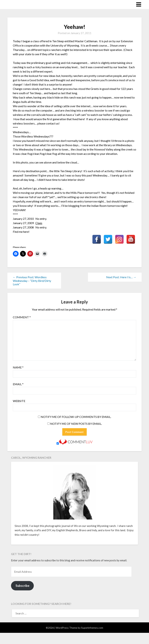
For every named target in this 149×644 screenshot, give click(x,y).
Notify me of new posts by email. (76, 424)
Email (18, 384)
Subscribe (22, 586)
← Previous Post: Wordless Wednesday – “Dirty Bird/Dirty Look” (32, 281)
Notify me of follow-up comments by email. (76, 417)
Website (19, 401)
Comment (22, 317)
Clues (39, 223)
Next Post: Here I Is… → (121, 277)
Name (18, 367)
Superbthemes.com (92, 628)
